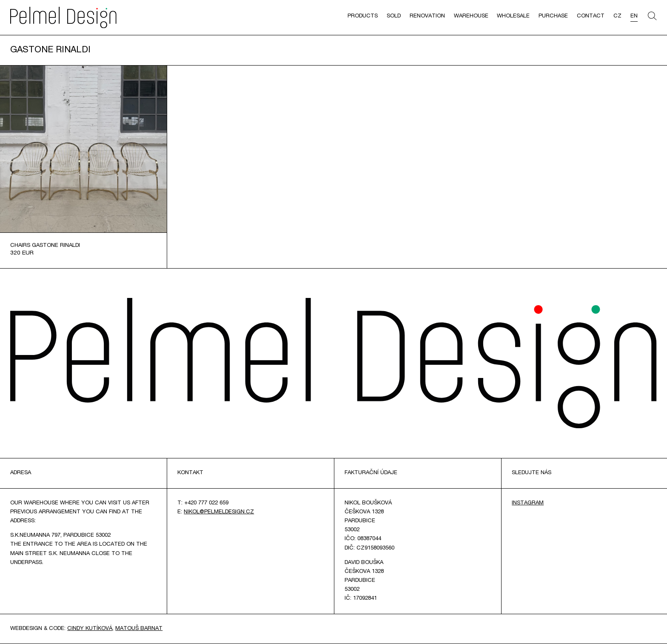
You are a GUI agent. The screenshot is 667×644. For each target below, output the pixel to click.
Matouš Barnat (139, 629)
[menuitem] (617, 17)
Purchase (553, 16)
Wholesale (513, 16)
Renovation (427, 16)
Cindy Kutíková (90, 629)
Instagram (528, 503)
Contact (591, 16)
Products (363, 16)
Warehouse (471, 16)
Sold (394, 16)
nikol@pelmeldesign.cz (219, 512)
